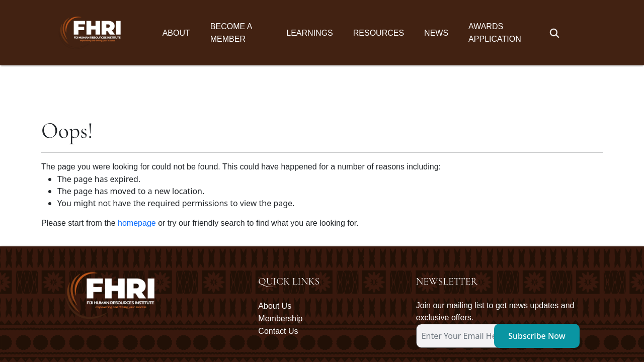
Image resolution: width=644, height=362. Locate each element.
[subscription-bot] (417, 289)
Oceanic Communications (548, 329)
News (436, 33)
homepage (137, 158)
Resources (379, 33)
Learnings (309, 33)
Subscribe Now (537, 270)
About (176, 33)
